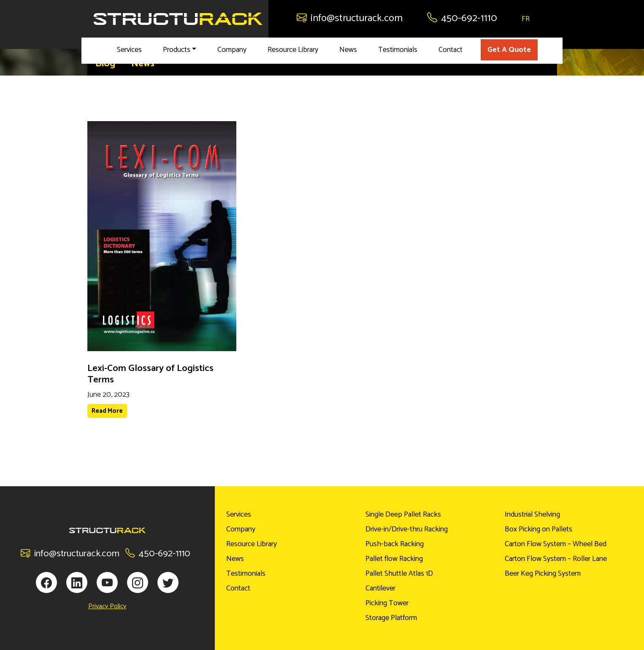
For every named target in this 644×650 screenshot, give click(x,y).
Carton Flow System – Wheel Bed (556, 544)
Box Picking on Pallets (538, 529)
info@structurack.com (350, 18)
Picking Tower (387, 603)
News (348, 50)
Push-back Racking (395, 544)
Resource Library (293, 50)
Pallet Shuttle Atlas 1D (399, 574)
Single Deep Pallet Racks (403, 515)
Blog (105, 64)
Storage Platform (391, 618)
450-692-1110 (462, 18)
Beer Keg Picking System (543, 574)
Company (232, 50)
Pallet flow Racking (394, 559)
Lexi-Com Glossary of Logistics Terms (150, 374)
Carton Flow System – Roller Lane (556, 559)
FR (526, 19)
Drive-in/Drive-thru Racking (407, 529)
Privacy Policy (107, 607)
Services (129, 50)
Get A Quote (509, 50)
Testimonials (398, 50)
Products (177, 50)
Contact (451, 50)
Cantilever (380, 588)
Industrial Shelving (532, 515)
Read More (107, 411)
